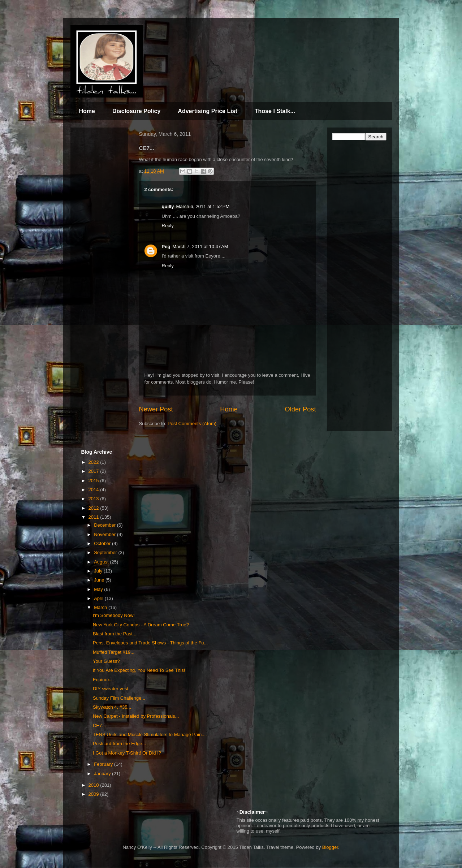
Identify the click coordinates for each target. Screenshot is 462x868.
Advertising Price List (208, 111)
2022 (94, 462)
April (99, 598)
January (103, 774)
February (104, 764)
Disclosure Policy (136, 111)
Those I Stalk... (275, 111)
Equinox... (103, 680)
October (103, 543)
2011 (94, 517)
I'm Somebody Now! (114, 615)
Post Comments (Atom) (192, 424)
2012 (94, 508)
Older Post (301, 409)
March (101, 607)
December (105, 525)
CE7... (99, 726)
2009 (94, 794)
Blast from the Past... (115, 634)
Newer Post (156, 409)
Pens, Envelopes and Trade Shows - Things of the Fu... (150, 643)
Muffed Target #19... (114, 652)
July (99, 571)
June (100, 580)
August (102, 562)
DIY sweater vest (111, 689)
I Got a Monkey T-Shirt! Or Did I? (127, 753)
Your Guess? (106, 661)
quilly (168, 206)
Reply (168, 226)
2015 (94, 481)
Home (87, 111)
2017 (94, 471)
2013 (94, 499)
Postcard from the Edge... (119, 744)
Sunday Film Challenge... (119, 698)
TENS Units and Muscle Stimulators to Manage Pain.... (150, 735)
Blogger (330, 847)
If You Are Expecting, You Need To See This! (139, 670)
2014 (94, 490)
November (105, 534)
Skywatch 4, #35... (112, 707)
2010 (94, 785)
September (106, 552)
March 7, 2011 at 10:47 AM (200, 247)
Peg (166, 247)
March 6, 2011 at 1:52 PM (203, 206)
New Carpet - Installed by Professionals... (136, 716)
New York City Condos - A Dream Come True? (141, 625)
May (99, 589)
